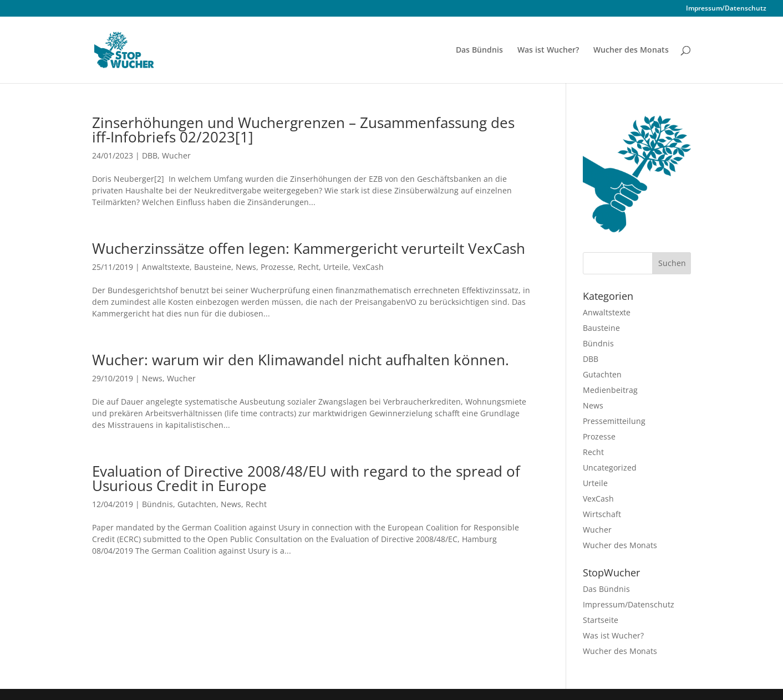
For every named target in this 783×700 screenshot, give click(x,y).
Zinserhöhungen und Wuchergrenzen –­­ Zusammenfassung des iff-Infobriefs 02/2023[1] (303, 130)
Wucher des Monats (631, 50)
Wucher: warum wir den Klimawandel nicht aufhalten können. (301, 360)
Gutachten (197, 504)
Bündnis (157, 504)
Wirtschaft (602, 514)
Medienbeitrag (610, 390)
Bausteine (213, 267)
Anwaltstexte (166, 267)
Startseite (601, 620)
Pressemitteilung (614, 421)
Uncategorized (610, 467)
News (246, 267)
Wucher (176, 155)
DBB (150, 155)
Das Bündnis (479, 50)
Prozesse (277, 267)
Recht (308, 267)
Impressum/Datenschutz (726, 9)
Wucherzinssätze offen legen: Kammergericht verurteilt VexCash (309, 248)
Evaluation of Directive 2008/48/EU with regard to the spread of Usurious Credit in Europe (306, 478)
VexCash (368, 267)
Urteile (336, 267)
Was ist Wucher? (548, 50)
